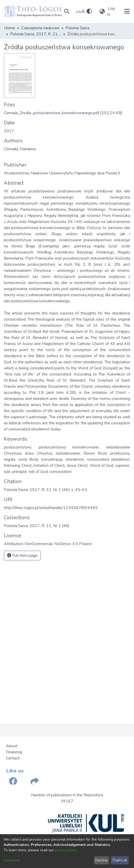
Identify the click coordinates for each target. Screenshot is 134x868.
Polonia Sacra (77, 28)
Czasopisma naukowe (40, 28)
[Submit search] (67, 11)
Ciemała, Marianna (20, 149)
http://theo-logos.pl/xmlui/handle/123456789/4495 (51, 508)
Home (10, 28)
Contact (13, 758)
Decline (101, 860)
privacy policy (66, 850)
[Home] (33, 11)
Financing (14, 752)
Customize (12, 860)
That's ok (120, 860)
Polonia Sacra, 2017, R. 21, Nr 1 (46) (36, 34)
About (12, 746)
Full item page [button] (22, 556)
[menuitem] (102, 11)
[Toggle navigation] (127, 11)
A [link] (77, 12)
